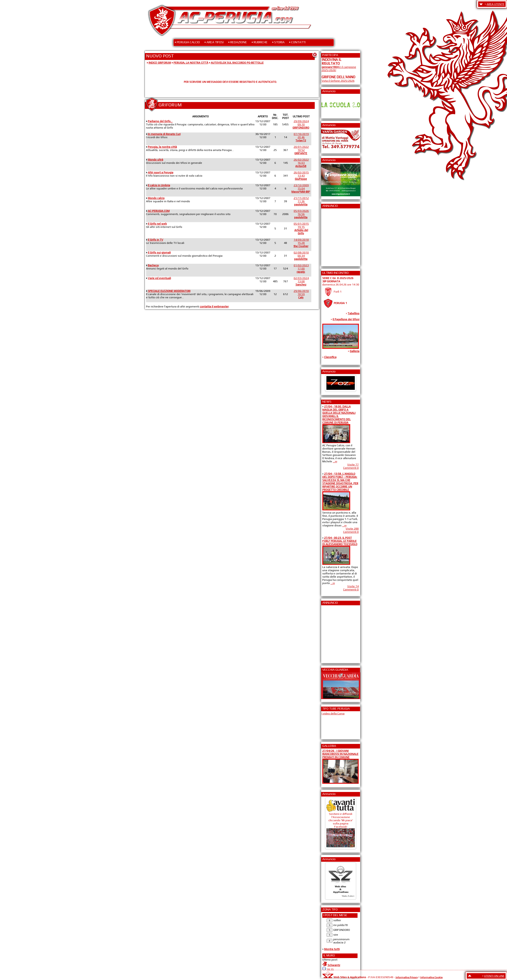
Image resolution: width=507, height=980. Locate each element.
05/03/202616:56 (301, 214)
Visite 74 (353, 586)
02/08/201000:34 (301, 256)
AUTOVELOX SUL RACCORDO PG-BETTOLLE (237, 63)
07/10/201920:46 (301, 137)
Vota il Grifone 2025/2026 (338, 81)
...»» (335, 461)
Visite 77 (353, 465)
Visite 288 (352, 529)
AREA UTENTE (496, 4)
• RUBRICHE (260, 42)
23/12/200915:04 (301, 188)
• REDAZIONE (238, 42)
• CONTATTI (297, 42)
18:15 (330, 969)
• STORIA (278, 42)
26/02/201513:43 (301, 176)
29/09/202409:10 (301, 124)
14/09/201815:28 (301, 243)
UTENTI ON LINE (494, 976)
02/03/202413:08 (301, 281)
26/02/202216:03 (301, 163)
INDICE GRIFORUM (160, 63)
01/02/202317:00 (301, 269)
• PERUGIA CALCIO (187, 42)
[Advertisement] (335, 236)
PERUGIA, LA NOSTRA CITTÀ (191, 63)
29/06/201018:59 (301, 294)
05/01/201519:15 (301, 229)
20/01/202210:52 (301, 150)
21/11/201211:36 (301, 201)
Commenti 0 (351, 468)
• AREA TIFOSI (214, 42)
